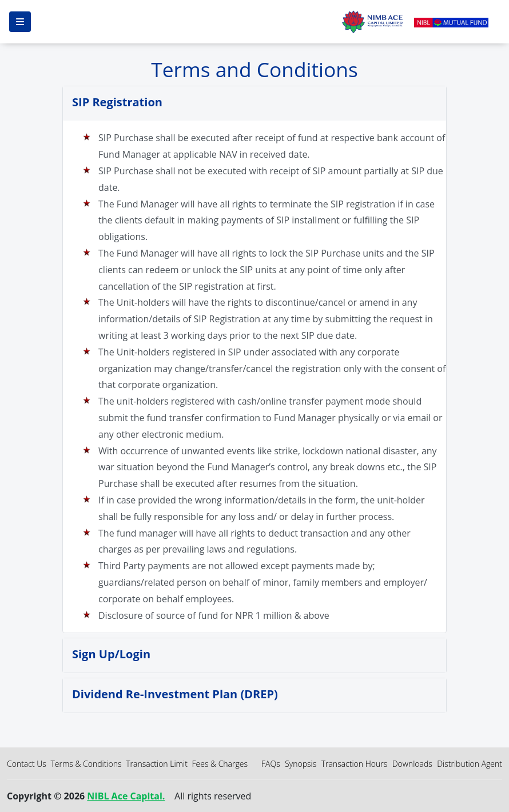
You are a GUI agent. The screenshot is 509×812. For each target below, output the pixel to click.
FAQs (271, 764)
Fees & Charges (220, 764)
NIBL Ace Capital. (126, 796)
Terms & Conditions (86, 764)
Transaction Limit (157, 764)
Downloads (412, 764)
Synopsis (301, 764)
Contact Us (27, 764)
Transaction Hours (355, 764)
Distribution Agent (470, 764)
